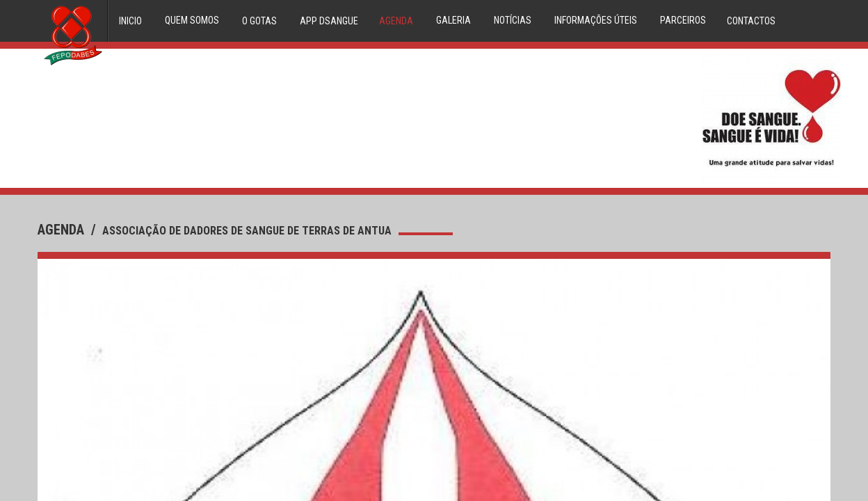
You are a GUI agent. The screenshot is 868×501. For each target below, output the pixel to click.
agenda (63, 230)
